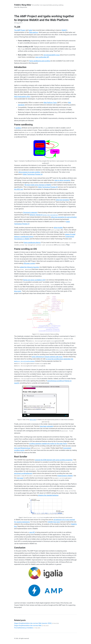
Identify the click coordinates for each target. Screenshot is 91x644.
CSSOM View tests (54, 522)
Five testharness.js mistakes (27, 628)
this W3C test (19, 189)
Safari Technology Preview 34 (33, 174)
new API (32, 532)
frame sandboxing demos (32, 243)
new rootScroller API (42, 57)
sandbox (18, 128)
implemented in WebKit (65, 476)
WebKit (64, 30)
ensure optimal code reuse (54, 357)
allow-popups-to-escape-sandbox (29, 172)
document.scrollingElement (23, 473)
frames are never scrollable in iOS (34, 280)
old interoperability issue (52, 55)
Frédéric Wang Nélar (23, 5)
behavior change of (44, 215)
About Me (17, 7)
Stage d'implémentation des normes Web (31, 626)
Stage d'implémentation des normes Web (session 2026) (37, 623)
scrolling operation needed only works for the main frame (48, 444)
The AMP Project (20, 30)
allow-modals (58, 228)
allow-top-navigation (63, 200)
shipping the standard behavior (48, 495)
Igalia (30, 30)
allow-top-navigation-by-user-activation (64, 217)
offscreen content (29, 263)
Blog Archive (24, 7)
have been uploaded (46, 426)
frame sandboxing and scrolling (40, 61)
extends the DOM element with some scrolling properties (54, 460)
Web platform (34, 32)
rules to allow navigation (62, 180)
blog (16, 291)
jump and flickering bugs (22, 448)
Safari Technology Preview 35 (48, 187)
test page (20, 478)
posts (19, 291)
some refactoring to (38, 357)
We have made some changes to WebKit (38, 185)
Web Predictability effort (22, 97)
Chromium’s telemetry (30, 212)
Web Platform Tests (50, 103)
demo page (33, 420)
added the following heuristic (30, 267)
